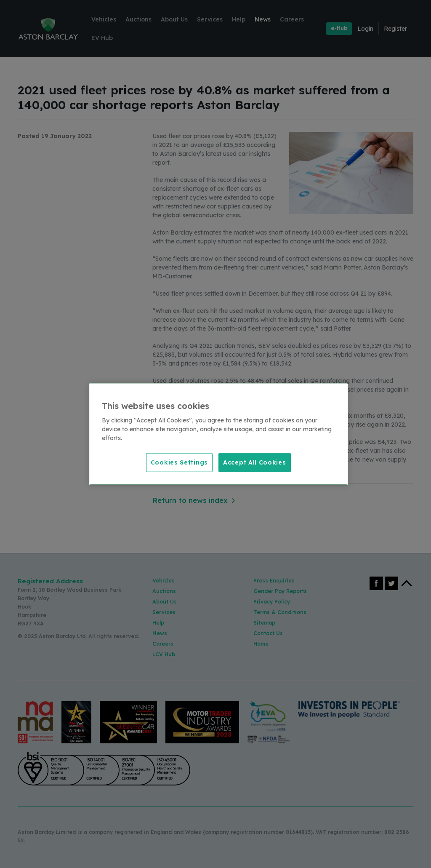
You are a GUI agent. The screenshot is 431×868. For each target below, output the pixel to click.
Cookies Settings (179, 462)
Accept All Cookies (255, 462)
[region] (218, 434)
